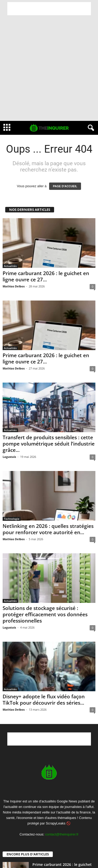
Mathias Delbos (14, 286)
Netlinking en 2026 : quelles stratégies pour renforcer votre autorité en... (48, 529)
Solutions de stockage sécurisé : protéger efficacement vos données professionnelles (45, 614)
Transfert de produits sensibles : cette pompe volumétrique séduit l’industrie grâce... (49, 444)
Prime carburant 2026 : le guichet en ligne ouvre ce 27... (46, 276)
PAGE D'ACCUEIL (65, 186)
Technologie (12, 519)
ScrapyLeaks (56, 823)
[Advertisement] (49, 9)
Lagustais (9, 457)
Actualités (10, 266)
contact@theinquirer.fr (62, 834)
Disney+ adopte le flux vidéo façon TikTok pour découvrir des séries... (44, 700)
